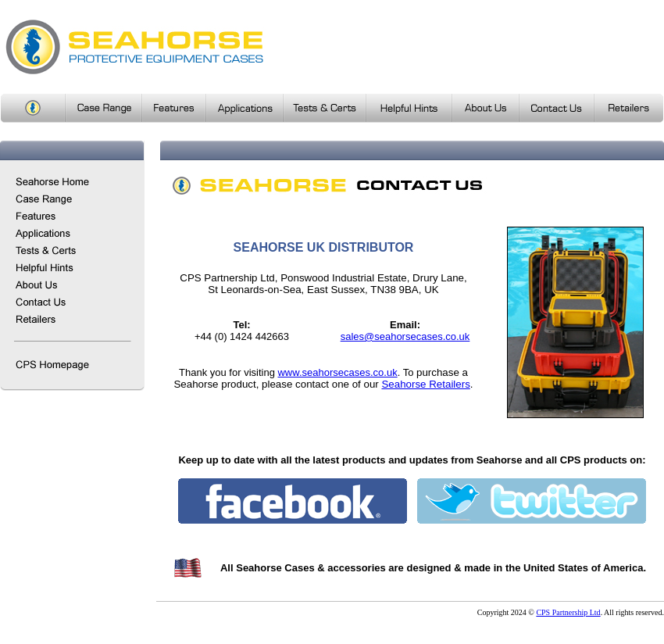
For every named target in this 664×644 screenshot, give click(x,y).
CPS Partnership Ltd (568, 612)
